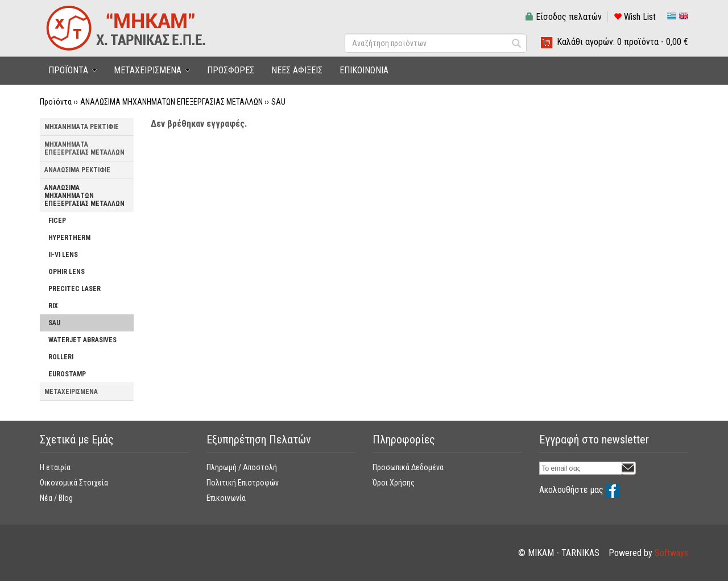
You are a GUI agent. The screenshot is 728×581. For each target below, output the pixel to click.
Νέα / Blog (56, 498)
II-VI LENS (63, 255)
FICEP (57, 221)
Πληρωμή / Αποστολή (242, 467)
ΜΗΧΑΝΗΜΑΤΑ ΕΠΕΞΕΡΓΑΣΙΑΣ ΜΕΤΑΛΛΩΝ (84, 148)
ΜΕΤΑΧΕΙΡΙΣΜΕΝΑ (148, 70)
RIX (53, 306)
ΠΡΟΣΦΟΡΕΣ (231, 70)
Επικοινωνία (226, 498)
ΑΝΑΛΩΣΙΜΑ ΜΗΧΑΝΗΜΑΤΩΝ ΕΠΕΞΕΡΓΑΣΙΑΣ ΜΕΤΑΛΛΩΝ (171, 102)
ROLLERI (61, 357)
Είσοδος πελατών (564, 17)
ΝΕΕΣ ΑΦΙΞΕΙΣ (297, 70)
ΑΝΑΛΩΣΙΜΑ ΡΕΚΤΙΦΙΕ (77, 170)
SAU (278, 102)
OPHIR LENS (67, 272)
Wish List (635, 17)
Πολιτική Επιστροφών (243, 483)
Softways (671, 553)
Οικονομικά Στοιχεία (74, 483)
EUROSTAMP (67, 374)
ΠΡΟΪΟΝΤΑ (68, 70)
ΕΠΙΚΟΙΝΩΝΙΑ (364, 70)
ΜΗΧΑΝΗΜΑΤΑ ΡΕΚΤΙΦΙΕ (82, 127)
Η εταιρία (55, 467)
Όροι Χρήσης (394, 483)
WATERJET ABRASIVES (82, 340)
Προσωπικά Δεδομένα (408, 467)
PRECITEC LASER (75, 289)
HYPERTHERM (69, 238)
